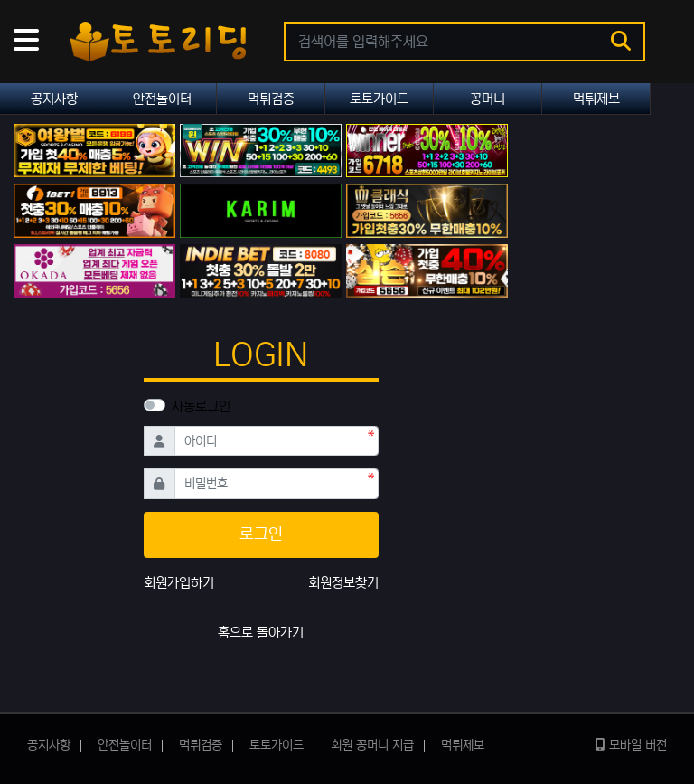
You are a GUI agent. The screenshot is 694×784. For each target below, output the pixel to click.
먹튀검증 (271, 99)
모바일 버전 (631, 745)
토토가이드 (379, 99)
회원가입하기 (179, 583)
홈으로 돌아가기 (261, 633)
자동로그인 (201, 406)
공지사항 (54, 99)
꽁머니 (488, 99)
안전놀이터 (162, 99)
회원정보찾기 (343, 583)
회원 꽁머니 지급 (372, 745)
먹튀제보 (596, 99)
